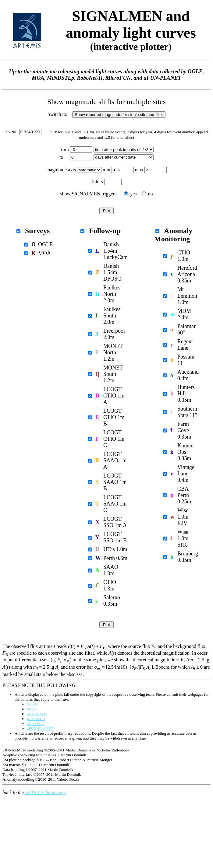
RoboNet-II (36, 719)
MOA (31, 709)
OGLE (32, 704)
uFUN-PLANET (40, 728)
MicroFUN (36, 724)
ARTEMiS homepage (45, 792)
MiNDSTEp (37, 714)
